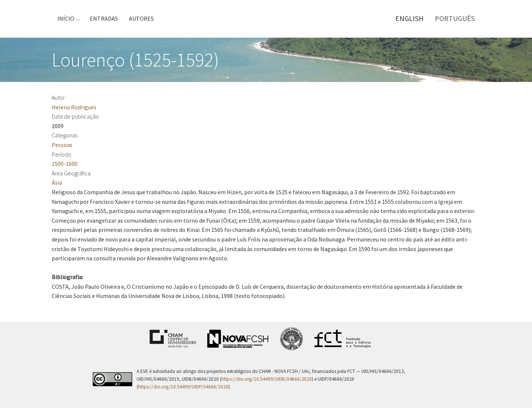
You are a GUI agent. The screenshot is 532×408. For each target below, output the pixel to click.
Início (66, 18)
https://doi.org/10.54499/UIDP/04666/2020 (183, 387)
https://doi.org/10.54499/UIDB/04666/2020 (267, 379)
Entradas (104, 18)
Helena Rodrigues (74, 107)
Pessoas (62, 145)
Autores (141, 18)
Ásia (57, 182)
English (410, 18)
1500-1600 (65, 164)
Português (455, 18)
